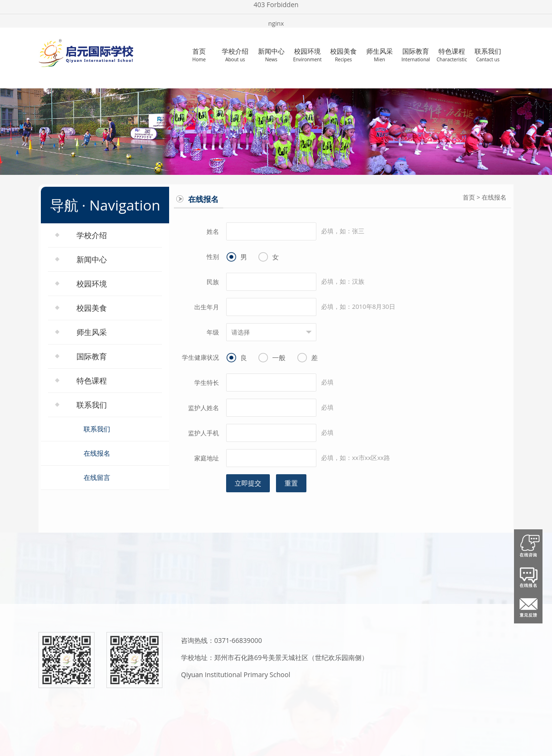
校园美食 (343, 55)
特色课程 (452, 55)
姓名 (213, 231)
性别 (213, 257)
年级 (213, 332)
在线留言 (97, 477)
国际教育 (416, 55)
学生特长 (207, 383)
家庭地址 (207, 458)
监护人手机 (204, 433)
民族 (213, 282)
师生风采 (380, 55)
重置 (291, 483)
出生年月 (207, 307)
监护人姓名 (204, 408)
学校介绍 (235, 55)
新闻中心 (271, 55)
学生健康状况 (200, 357)
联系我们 (488, 55)
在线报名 (97, 453)
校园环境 (307, 55)
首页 (199, 55)
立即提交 (248, 483)
